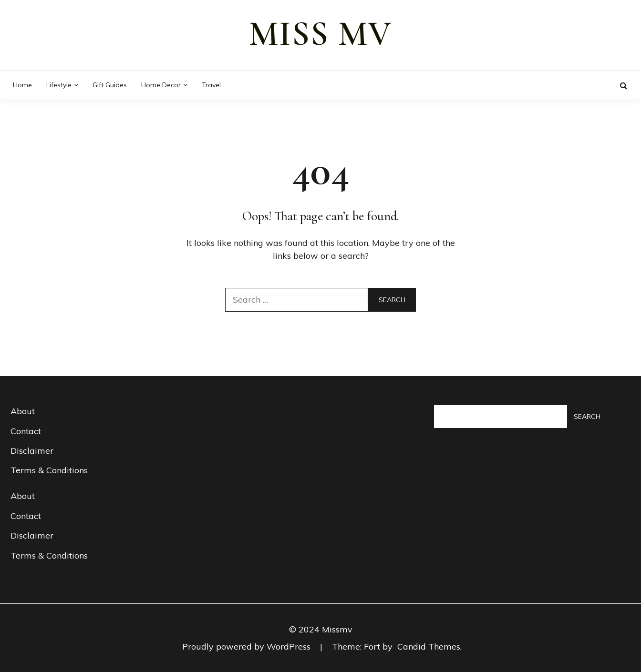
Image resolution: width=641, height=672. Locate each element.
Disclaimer (32, 451)
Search (587, 417)
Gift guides (110, 85)
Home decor (161, 85)
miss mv (320, 34)
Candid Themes (429, 647)
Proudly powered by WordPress (248, 647)
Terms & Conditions (49, 470)
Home (22, 85)
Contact (26, 431)
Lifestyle (59, 85)
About (23, 411)
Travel (211, 85)
